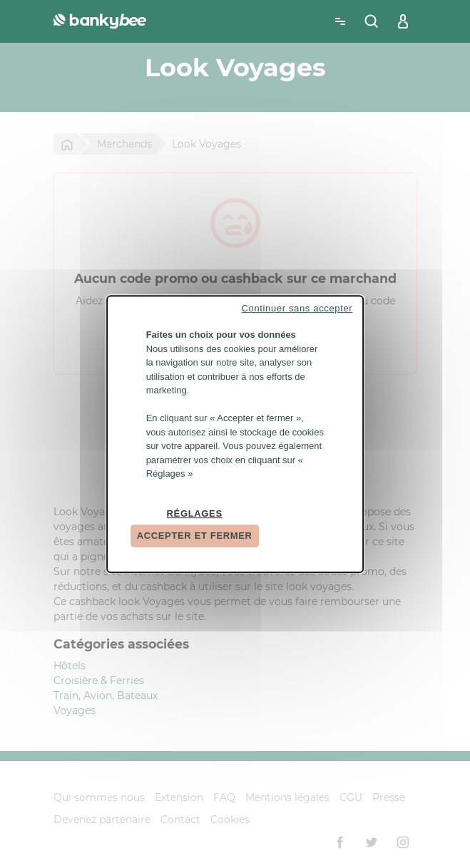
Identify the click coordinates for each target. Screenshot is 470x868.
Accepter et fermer (195, 536)
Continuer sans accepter (297, 308)
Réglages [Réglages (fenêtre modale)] (195, 513)
